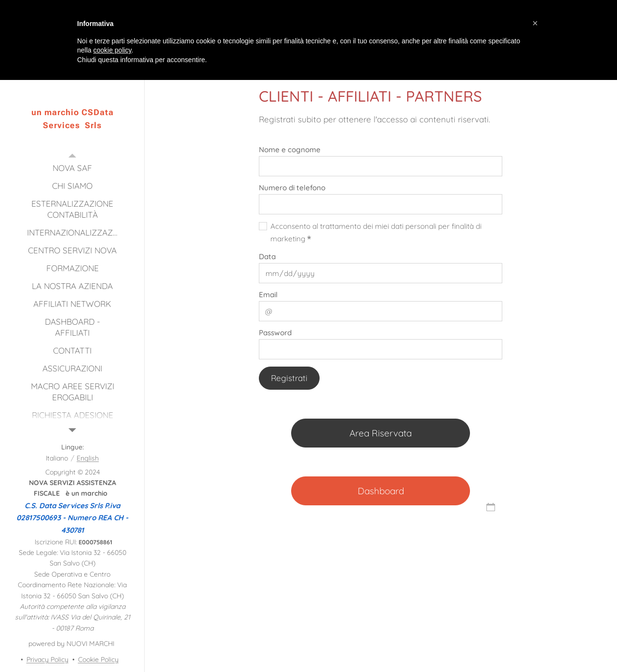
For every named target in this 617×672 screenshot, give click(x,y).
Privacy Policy (47, 659)
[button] (535, 23)
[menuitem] (72, 168)
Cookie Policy (98, 659)
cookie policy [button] (112, 50)
